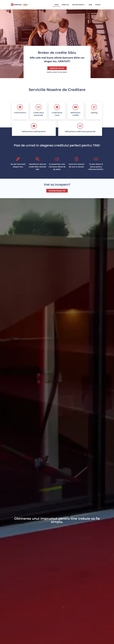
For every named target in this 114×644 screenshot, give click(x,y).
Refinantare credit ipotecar (34, 132)
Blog (90, 5)
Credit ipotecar (20, 113)
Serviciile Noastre (79, 5)
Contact (98, 5)
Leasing (94, 113)
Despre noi (65, 5)
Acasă (56, 5)
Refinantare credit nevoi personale (80, 132)
